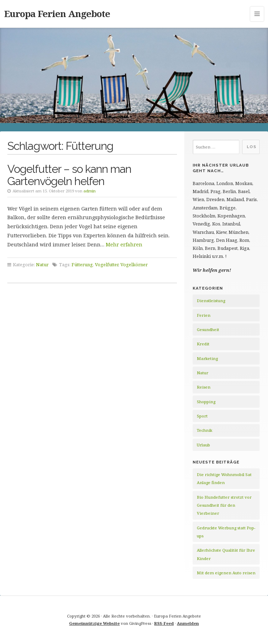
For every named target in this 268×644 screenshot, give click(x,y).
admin (90, 191)
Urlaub (203, 445)
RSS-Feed (164, 623)
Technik (204, 430)
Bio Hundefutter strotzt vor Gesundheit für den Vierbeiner (224, 505)
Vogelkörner (134, 264)
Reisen (204, 387)
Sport (202, 416)
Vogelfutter (107, 264)
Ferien (204, 315)
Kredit (203, 344)
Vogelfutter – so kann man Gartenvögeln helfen (69, 175)
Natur (42, 264)
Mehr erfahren (124, 244)
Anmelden (188, 623)
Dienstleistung (211, 301)
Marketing (207, 358)
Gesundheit (208, 329)
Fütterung (82, 264)
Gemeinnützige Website (94, 623)
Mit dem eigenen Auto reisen (226, 573)
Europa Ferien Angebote (57, 14)
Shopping (206, 402)
